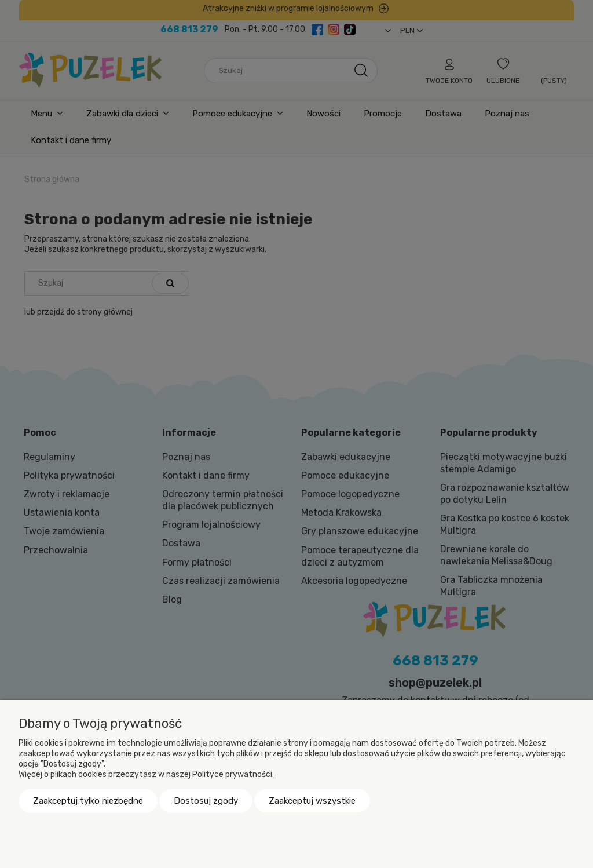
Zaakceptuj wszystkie (312, 801)
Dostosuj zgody (206, 801)
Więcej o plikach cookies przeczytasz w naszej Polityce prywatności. (146, 774)
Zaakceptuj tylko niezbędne (88, 801)
